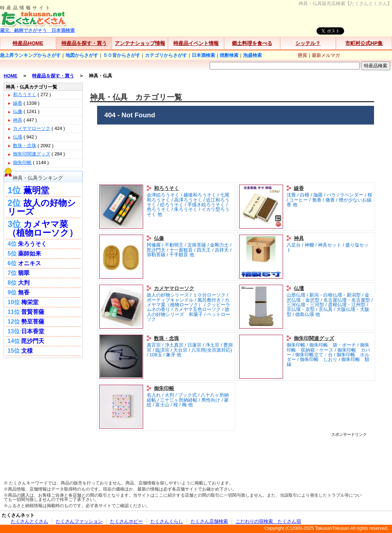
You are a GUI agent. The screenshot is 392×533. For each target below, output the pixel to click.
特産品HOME (28, 43)
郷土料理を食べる (252, 43)
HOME (10, 76)
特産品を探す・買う (84, 43)
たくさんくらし (167, 521)
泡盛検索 (252, 55)
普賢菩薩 (33, 312)
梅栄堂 (30, 302)
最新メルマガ (326, 55)
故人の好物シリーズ (42, 207)
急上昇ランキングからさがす (30, 55)
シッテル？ (308, 43)
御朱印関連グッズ (314, 338)
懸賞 (302, 55)
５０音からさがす (122, 55)
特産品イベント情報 (196, 43)
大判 (24, 283)
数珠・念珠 (167, 338)
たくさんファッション (79, 521)
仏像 (159, 238)
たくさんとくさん (29, 521)
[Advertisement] (236, 453)
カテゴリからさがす (166, 55)
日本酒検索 (203, 55)
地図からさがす (82, 55)
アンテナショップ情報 (140, 43)
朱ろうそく (32, 244)
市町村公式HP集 (364, 43)
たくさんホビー (126, 521)
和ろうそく (167, 188)
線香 (299, 188)
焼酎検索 (229, 55)
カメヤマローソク (174, 288)
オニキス (29, 263)
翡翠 (24, 273)
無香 (24, 292)
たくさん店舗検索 (209, 521)
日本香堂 (33, 331)
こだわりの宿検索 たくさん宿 (268, 521)
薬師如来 (29, 254)
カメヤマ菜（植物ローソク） (43, 228)
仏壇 (299, 288)
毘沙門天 (33, 341)
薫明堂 (36, 190)
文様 (27, 351)
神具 (299, 238)
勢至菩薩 (33, 322)
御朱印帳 (164, 388)
